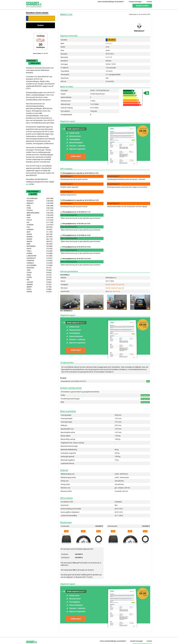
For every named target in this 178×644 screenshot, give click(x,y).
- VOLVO (40, 220)
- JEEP (39, 270)
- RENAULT (40, 203)
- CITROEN (40, 225)
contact (149, 2)
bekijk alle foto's (114, 291)
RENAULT (109, 43)
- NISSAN (39, 237)
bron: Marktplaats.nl (66, 311)
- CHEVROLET (39, 258)
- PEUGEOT (40, 201)
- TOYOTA (40, 210)
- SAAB (39, 275)
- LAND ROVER (39, 256)
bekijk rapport (76, 156)
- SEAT (39, 232)
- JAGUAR (39, 282)
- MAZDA (39, 241)
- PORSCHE (39, 261)
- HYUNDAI (39, 230)
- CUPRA (39, 277)
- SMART (39, 287)
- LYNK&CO (39, 263)
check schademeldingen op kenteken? (111, 2)
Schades (34, 4)
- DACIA (39, 249)
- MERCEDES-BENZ (40, 213)
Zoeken (40, 25)
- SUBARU (39, 285)
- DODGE (39, 292)
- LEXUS (39, 273)
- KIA (40, 222)
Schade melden (142, 6)
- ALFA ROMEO (39, 265)
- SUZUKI (39, 239)
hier (27, 184)
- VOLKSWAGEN (40, 198)
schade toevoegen (135, 2)
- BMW (40, 215)
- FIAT (39, 227)
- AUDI (40, 218)
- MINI (39, 244)
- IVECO (39, 289)
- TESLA (39, 251)
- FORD (40, 208)
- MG (39, 280)
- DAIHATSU (39, 268)
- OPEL (40, 206)
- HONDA (39, 253)
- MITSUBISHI (39, 246)
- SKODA (39, 234)
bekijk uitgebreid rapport (115, 284)
